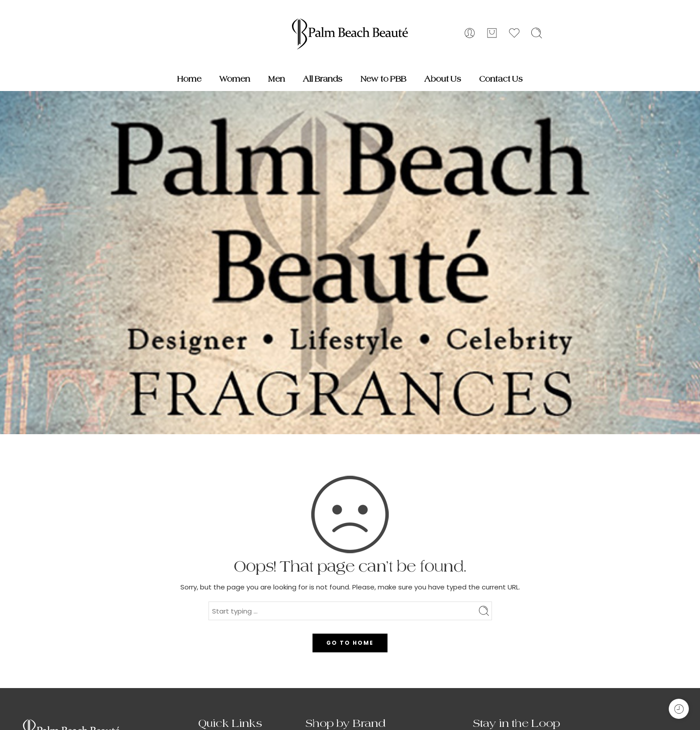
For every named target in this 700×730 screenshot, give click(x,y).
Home (189, 79)
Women (235, 79)
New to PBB (383, 79)
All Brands (323, 79)
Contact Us (501, 79)
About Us (443, 79)
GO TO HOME (350, 643)
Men (276, 79)
